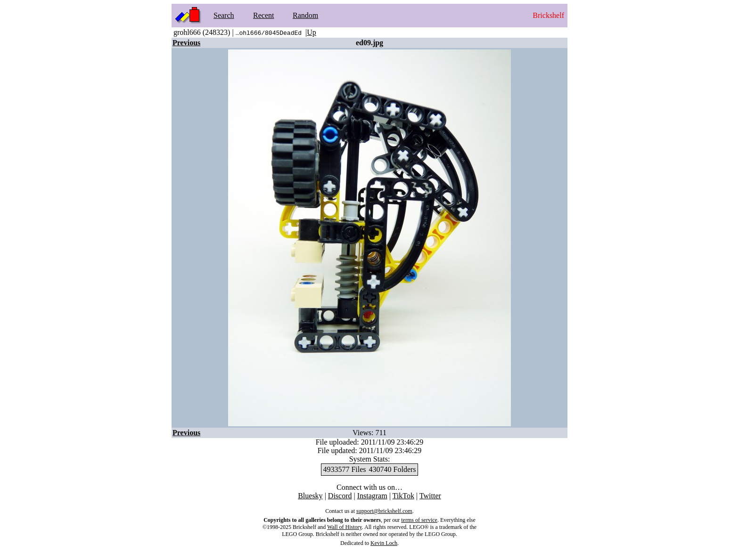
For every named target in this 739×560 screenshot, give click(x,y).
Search (224, 15)
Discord (340, 496)
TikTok (403, 496)
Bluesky (310, 496)
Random (305, 15)
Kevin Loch (384, 543)
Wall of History (345, 527)
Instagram (372, 496)
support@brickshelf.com (384, 511)
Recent (263, 15)
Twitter (430, 496)
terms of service (419, 520)
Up (312, 32)
